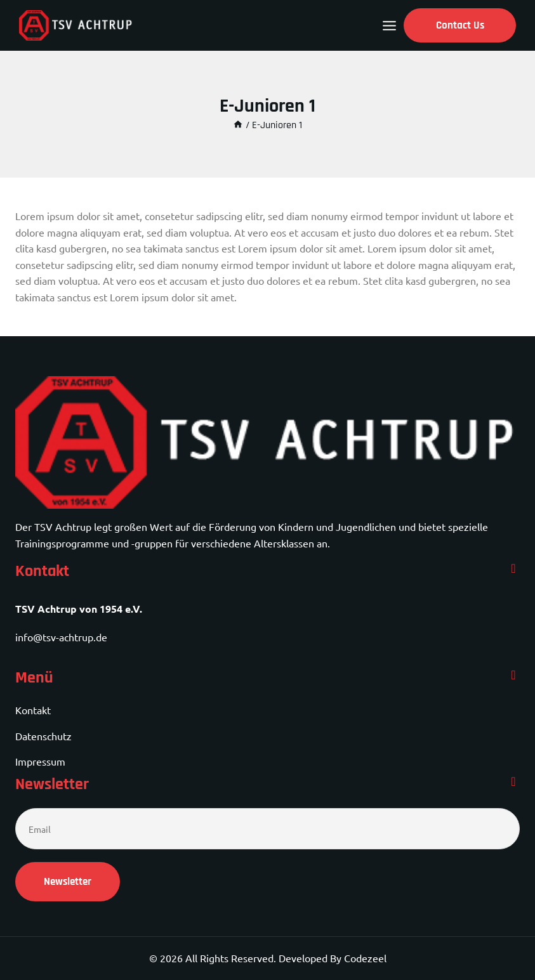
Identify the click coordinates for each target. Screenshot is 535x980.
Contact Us (460, 25)
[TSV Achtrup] (76, 25)
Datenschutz (43, 736)
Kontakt (33, 710)
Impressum (40, 761)
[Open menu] (389, 26)
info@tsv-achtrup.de (61, 637)
